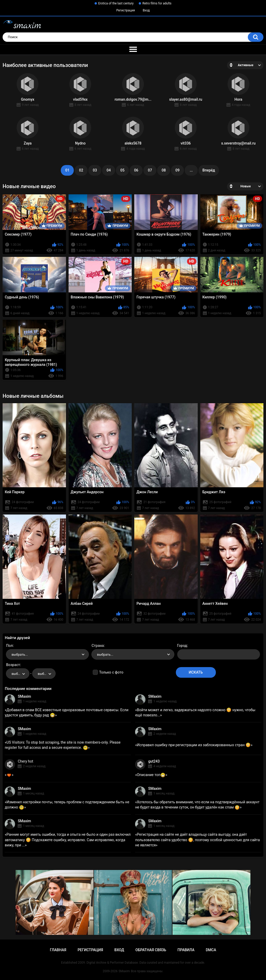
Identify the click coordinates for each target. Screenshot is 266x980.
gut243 (154, 761)
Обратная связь (151, 950)
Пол (9, 646)
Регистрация (126, 10)
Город (182, 646)
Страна (98, 646)
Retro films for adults (157, 3)
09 (177, 170)
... (191, 170)
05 (122, 170)
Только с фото (111, 672)
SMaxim (24, 696)
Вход (146, 10)
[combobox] (47, 654)
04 (109, 170)
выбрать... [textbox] (19, 655)
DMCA (211, 950)
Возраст (13, 665)
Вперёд (209, 170)
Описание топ (151, 775)
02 (81, 170)
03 (95, 170)
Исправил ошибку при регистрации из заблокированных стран (194, 745)
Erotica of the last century (116, 3)
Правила (186, 950)
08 (164, 170)
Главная (58, 950)
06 (136, 170)
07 (150, 170)
